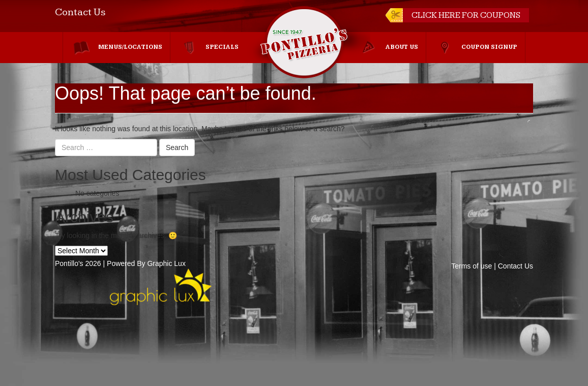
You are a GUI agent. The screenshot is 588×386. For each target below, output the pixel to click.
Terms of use (472, 266)
